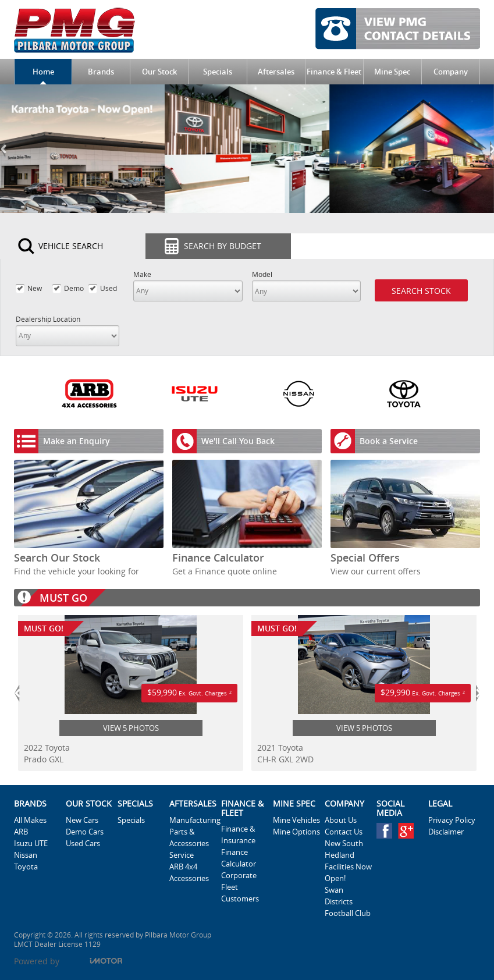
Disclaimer (446, 832)
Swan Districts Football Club (348, 901)
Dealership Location (48, 319)
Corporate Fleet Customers (240, 887)
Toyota (26, 867)
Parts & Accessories (189, 837)
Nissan (26, 855)
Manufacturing (193, 820)
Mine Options (296, 832)
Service (182, 855)
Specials (131, 820)
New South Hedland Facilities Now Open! (348, 861)
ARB (21, 832)
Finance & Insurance (238, 835)
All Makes (30, 820)
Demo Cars (85, 832)
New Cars (82, 820)
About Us (341, 820)
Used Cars (83, 843)
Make (142, 274)
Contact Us (344, 832)
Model (262, 274)
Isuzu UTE (31, 843)
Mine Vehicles (296, 820)
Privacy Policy (452, 820)
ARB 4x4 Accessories (189, 872)
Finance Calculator (239, 858)
